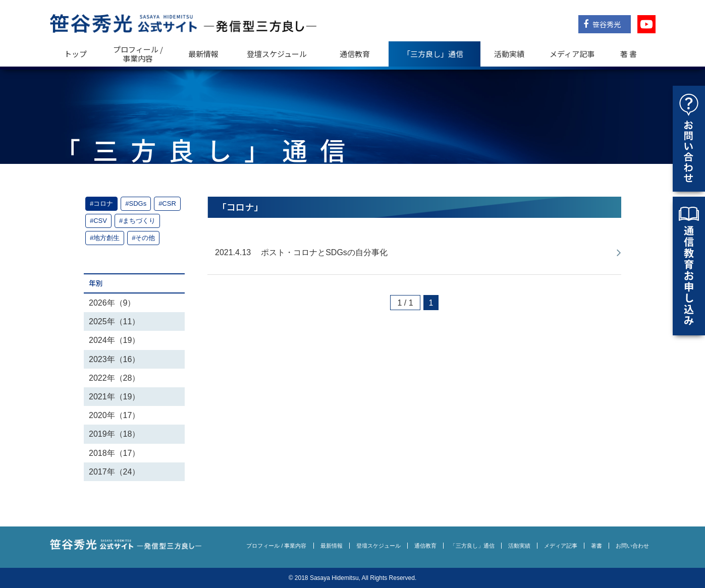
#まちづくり (137, 221)
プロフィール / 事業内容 (138, 54)
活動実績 (509, 54)
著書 (596, 546)
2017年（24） (114, 472)
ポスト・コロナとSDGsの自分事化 (324, 252)
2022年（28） (114, 378)
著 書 (629, 54)
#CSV (98, 221)
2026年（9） (112, 303)
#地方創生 (105, 238)
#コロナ (101, 203)
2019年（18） (114, 434)
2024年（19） (114, 340)
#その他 (143, 238)
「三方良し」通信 (472, 546)
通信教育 (355, 54)
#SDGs (136, 203)
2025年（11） (114, 321)
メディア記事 (572, 54)
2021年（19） (114, 397)
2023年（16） (114, 359)
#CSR (167, 203)
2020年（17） (114, 415)
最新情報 (203, 54)
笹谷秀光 (602, 24)
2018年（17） (114, 453)
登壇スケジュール (277, 54)
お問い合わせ (632, 546)
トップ (75, 54)
